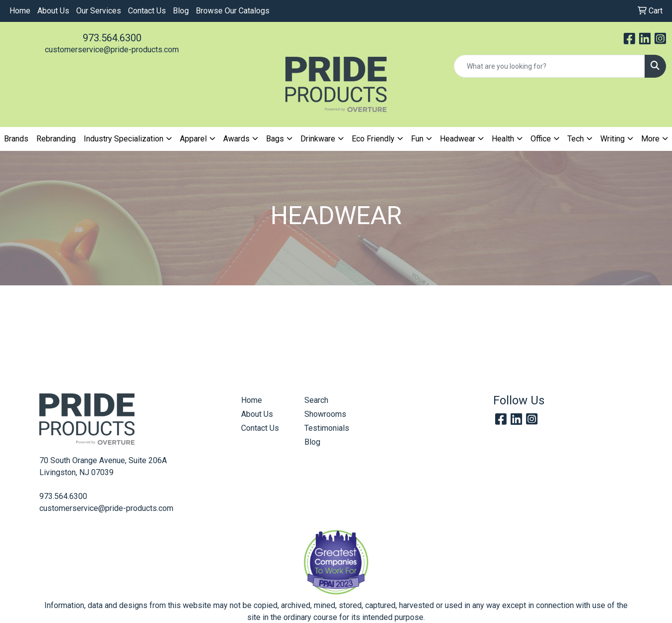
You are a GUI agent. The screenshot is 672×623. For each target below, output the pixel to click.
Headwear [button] (458, 139)
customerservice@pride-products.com (112, 50)
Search (316, 400)
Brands (16, 139)
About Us (53, 11)
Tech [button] (576, 139)
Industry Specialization (124, 139)
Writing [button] (612, 139)
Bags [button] (275, 139)
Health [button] (503, 139)
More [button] (650, 139)
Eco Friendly (373, 139)
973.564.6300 (112, 38)
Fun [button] (417, 139)
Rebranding (56, 139)
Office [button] (541, 139)
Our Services (99, 11)
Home (20, 11)
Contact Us (147, 11)
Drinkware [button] (318, 139)
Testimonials (327, 428)
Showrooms (325, 414)
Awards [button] (236, 139)
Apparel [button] (193, 139)
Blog (181, 11)
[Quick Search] (549, 66)
